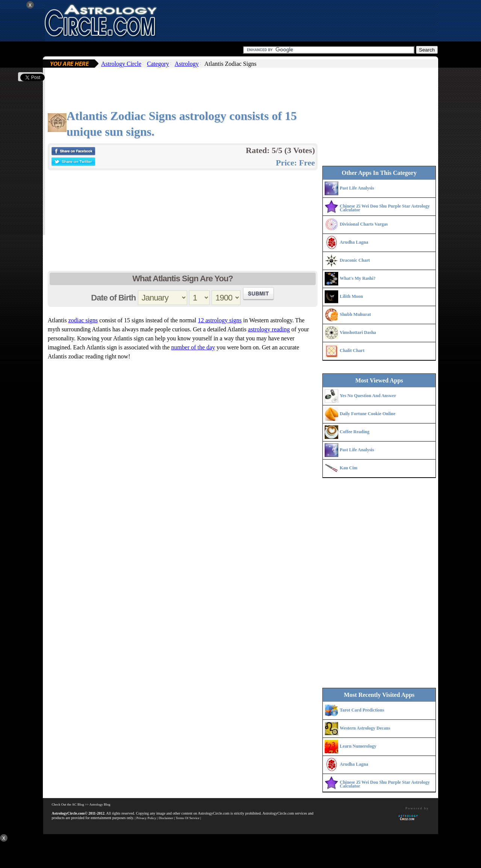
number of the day (193, 347)
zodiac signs (83, 320)
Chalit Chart (352, 351)
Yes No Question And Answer (368, 396)
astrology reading (269, 329)
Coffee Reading (355, 432)
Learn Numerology (358, 746)
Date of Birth (113, 298)
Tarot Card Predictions (362, 710)
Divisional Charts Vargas (364, 224)
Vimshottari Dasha (358, 332)
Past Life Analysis (357, 188)
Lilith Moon (351, 296)
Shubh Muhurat (355, 314)
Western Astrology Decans (365, 728)
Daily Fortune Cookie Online (368, 414)
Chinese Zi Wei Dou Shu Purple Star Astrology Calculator (385, 208)
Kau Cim (349, 468)
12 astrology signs (220, 320)
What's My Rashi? (358, 278)
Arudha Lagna (354, 242)
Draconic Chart (355, 260)
